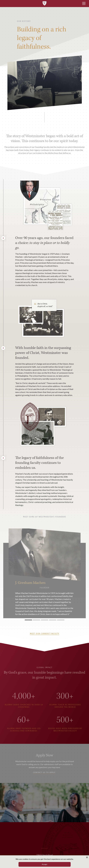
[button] (83, 573)
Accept (44, 864)
